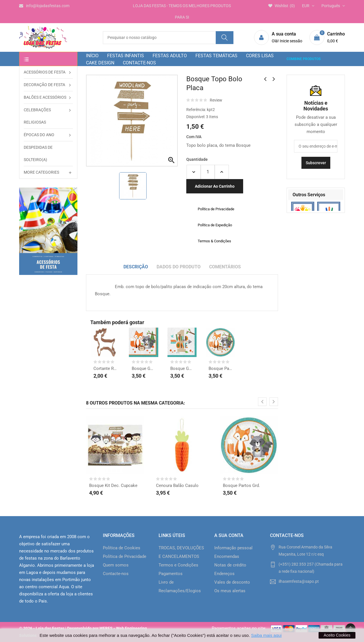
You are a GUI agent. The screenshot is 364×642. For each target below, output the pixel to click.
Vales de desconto (232, 582)
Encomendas (227, 556)
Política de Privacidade (125, 556)
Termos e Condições (178, 565)
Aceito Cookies (337, 635)
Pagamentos (171, 574)
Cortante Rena (105, 368)
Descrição (136, 267)
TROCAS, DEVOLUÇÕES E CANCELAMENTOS (181, 552)
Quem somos (116, 565)
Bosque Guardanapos (143, 368)
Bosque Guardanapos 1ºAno (182, 368)
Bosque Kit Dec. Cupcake (113, 486)
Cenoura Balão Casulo (177, 486)
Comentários (225, 267)
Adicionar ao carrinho (215, 186)
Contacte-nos (116, 574)
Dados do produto (179, 267)
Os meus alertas (230, 591)
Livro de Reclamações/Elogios (180, 586)
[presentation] (262, 402)
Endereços (224, 574)
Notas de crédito (230, 565)
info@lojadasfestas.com (44, 6)
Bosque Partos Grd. (220, 368)
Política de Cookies (122, 548)
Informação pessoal (233, 548)
